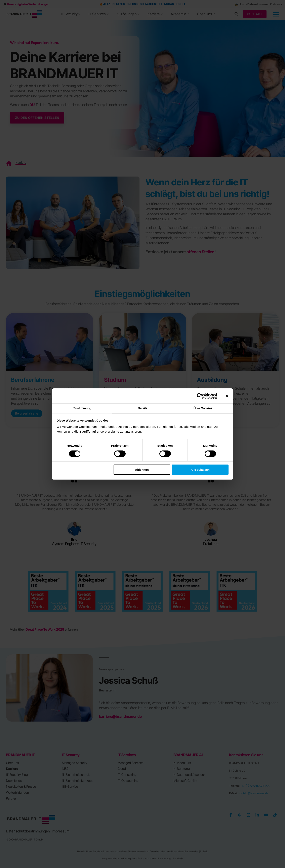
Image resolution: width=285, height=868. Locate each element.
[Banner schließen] (227, 396)
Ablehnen (142, 470)
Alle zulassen (200, 470)
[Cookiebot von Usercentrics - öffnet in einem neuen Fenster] (200, 396)
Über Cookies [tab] (203, 408)
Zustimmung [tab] (82, 408)
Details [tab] (143, 408)
